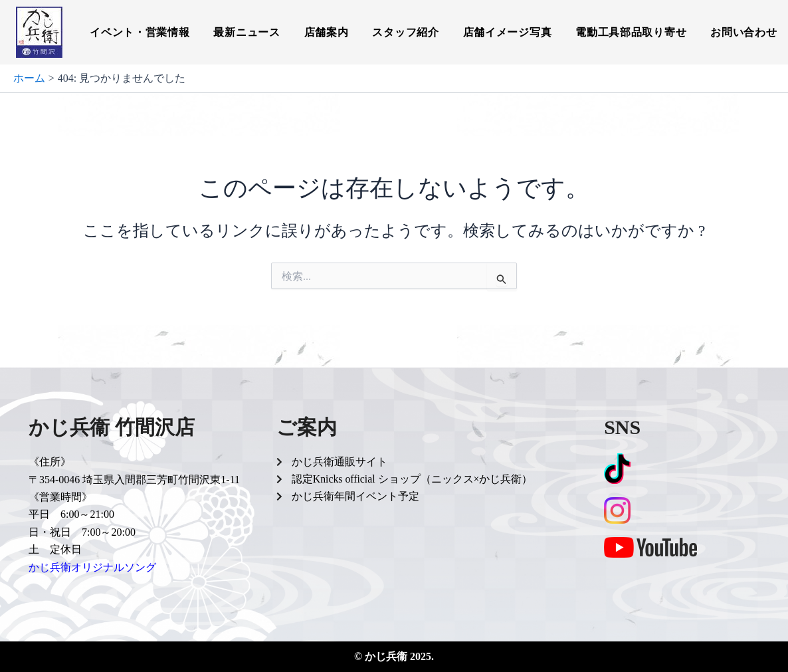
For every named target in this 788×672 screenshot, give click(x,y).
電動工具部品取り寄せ (631, 32)
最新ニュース (246, 32)
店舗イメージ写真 (508, 32)
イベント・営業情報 (140, 32)
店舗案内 (327, 32)
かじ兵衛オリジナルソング (92, 567)
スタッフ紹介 (405, 32)
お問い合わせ (743, 32)
